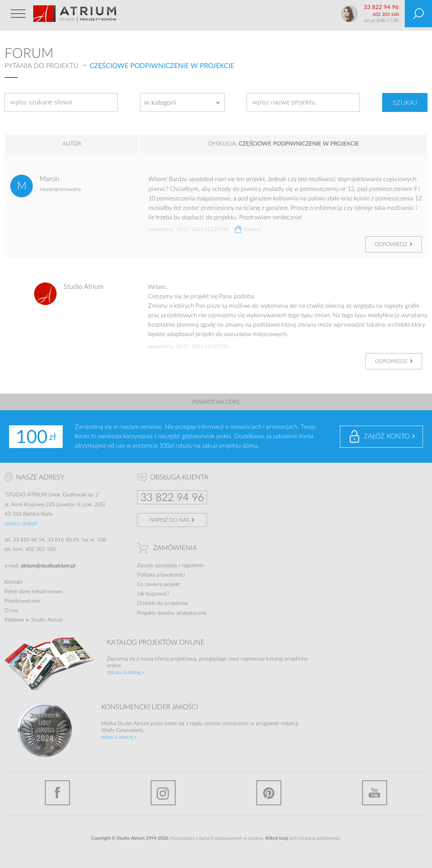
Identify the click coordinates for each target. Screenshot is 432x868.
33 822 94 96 (381, 7)
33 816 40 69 (63, 540)
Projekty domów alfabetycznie (172, 613)
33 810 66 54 (29, 540)
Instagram (163, 793)
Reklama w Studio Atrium (34, 620)
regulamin (193, 566)
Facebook (57, 793)
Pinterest (269, 793)
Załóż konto (387, 437)
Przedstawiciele (22, 601)
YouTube (375, 793)
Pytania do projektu (41, 66)
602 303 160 (386, 14)
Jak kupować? (153, 594)
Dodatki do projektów (163, 603)
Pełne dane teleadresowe (33, 592)
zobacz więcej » (119, 737)
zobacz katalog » (126, 673)
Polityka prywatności (161, 575)
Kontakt (14, 582)
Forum (29, 54)
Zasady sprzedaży (157, 566)
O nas (11, 611)
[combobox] (182, 102)
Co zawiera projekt (159, 584)
